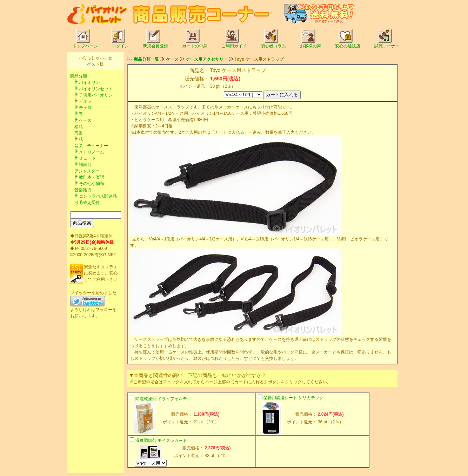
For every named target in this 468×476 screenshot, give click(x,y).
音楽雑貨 (83, 190)
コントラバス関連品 (98, 196)
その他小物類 (92, 184)
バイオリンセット (96, 89)
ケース (85, 120)
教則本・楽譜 (92, 177)
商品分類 (79, 76)
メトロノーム (92, 152)
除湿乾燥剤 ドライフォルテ (161, 399)
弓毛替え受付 (87, 203)
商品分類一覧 (146, 59)
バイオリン (89, 82)
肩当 (79, 133)
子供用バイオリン (96, 95)
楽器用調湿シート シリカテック (293, 398)
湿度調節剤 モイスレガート (161, 441)
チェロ (85, 108)
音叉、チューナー (91, 146)
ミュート (87, 158)
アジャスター (87, 171)
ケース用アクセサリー (207, 59)
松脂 (79, 127)
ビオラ (85, 101)
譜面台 (85, 165)
